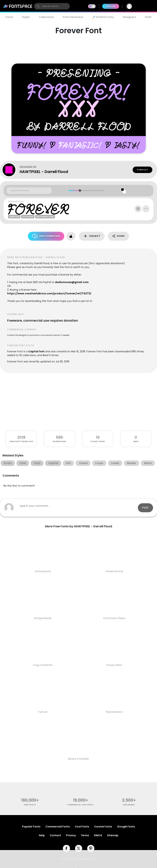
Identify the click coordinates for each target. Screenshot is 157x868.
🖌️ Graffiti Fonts (103, 17)
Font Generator (73, 17)
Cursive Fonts (103, 827)
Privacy (71, 835)
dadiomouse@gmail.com (72, 282)
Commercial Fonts (58, 827)
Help (42, 835)
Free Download (46, 236)
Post (145, 508)
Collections (46, 17)
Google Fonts (126, 827)
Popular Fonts (31, 827)
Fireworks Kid (114, 571)
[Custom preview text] (29, 191)
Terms (85, 835)
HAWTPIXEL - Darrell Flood (44, 172)
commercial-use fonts (80, 805)
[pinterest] (91, 848)
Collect (92, 236)
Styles (26, 17)
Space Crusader (78, 759)
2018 (21, 437)
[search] (52, 6)
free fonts (30, 805)
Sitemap (113, 835)
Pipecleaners (114, 712)
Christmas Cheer (114, 618)
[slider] (80, 191)
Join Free (146, 6)
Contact (142, 170)
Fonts (9, 17)
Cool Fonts (82, 827)
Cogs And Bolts (43, 665)
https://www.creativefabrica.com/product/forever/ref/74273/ (49, 293)
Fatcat (43, 712)
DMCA (98, 835)
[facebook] (66, 848)
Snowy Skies (114, 665)
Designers (129, 17)
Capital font (36, 351)
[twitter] (79, 848)
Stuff (148, 17)
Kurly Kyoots (43, 571)
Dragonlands (43, 618)
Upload (111, 6)
